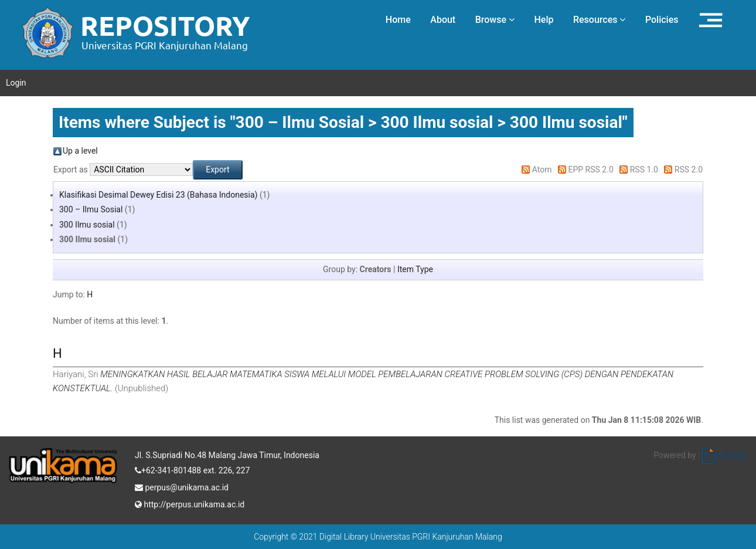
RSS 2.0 (689, 170)
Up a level (80, 151)
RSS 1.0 (644, 170)
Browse (495, 20)
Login (16, 83)
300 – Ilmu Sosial (91, 209)
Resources (600, 20)
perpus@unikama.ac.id (182, 486)
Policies (662, 20)
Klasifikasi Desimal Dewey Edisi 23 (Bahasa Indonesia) (158, 195)
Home (398, 20)
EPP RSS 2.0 (591, 170)
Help (544, 20)
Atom (542, 170)
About (443, 20)
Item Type (415, 269)
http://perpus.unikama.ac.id (190, 503)
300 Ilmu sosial (87, 225)
